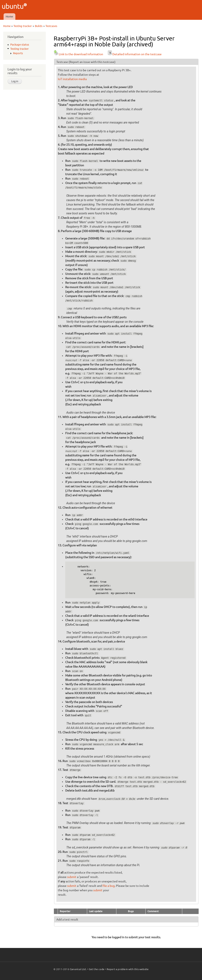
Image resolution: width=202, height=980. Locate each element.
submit (72, 877)
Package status (20, 44)
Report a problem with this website (128, 969)
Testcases (51, 26)
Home (9, 16)
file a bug (109, 886)
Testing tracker (23, 26)
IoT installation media (72, 79)
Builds (39, 26)
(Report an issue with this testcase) (92, 62)
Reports (18, 53)
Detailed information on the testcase (134, 54)
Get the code (97, 969)
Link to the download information (78, 54)
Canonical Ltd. (78, 969)
